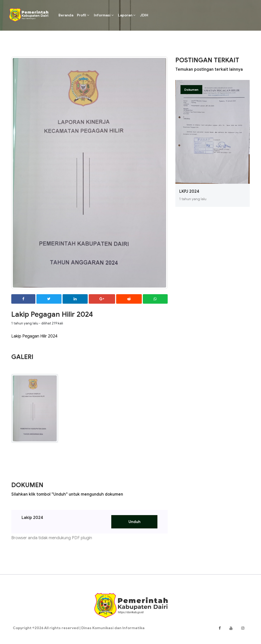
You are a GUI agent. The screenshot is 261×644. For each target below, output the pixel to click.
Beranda (66, 15)
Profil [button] (83, 15)
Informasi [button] (104, 15)
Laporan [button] (127, 15)
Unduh (134, 522)
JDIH (144, 15)
